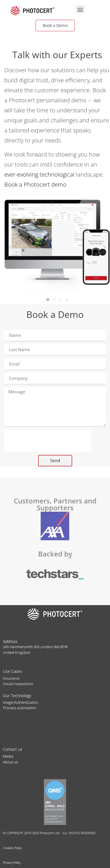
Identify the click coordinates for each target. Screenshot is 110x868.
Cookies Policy (12, 848)
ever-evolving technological (39, 174)
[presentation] (48, 441)
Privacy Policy (12, 862)
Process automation (20, 708)
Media (8, 756)
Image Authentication (21, 702)
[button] (80, 9)
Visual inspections (18, 684)
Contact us (13, 749)
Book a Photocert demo (35, 184)
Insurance (11, 678)
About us (10, 762)
